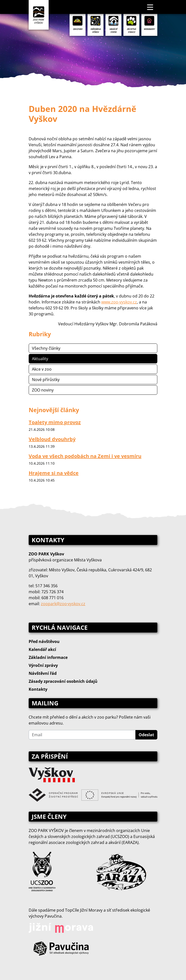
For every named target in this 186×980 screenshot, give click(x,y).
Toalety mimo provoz (55, 422)
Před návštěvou (44, 641)
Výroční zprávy (43, 665)
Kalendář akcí (42, 649)
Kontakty (38, 689)
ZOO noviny (43, 390)
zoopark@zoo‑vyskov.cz (63, 604)
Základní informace (48, 657)
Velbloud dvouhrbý (52, 439)
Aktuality (40, 359)
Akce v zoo (42, 369)
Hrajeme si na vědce (54, 473)
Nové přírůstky (46, 380)
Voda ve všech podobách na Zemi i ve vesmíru (85, 456)
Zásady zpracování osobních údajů (63, 681)
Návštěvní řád (43, 673)
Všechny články (46, 348)
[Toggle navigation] (150, 7)
